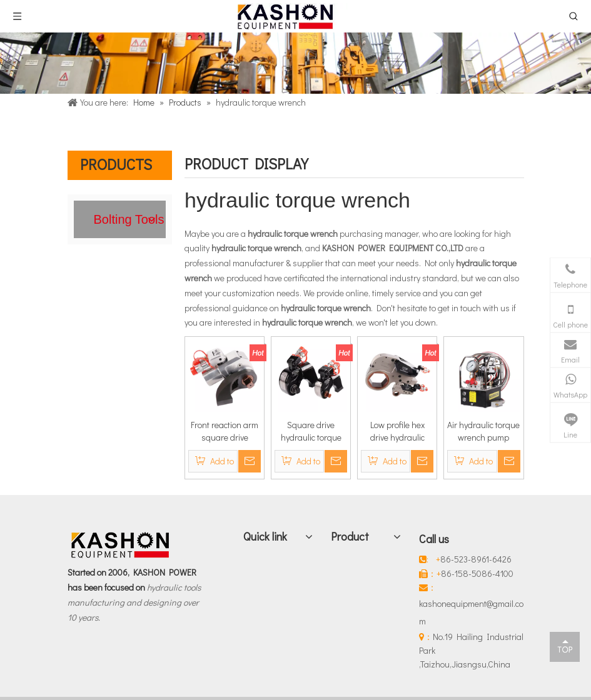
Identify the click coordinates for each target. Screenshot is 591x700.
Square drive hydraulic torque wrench (311, 431)
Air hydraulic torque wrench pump (483, 431)
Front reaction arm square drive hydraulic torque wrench (225, 431)
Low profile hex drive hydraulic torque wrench (397, 431)
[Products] (295, 63)
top (565, 646)
